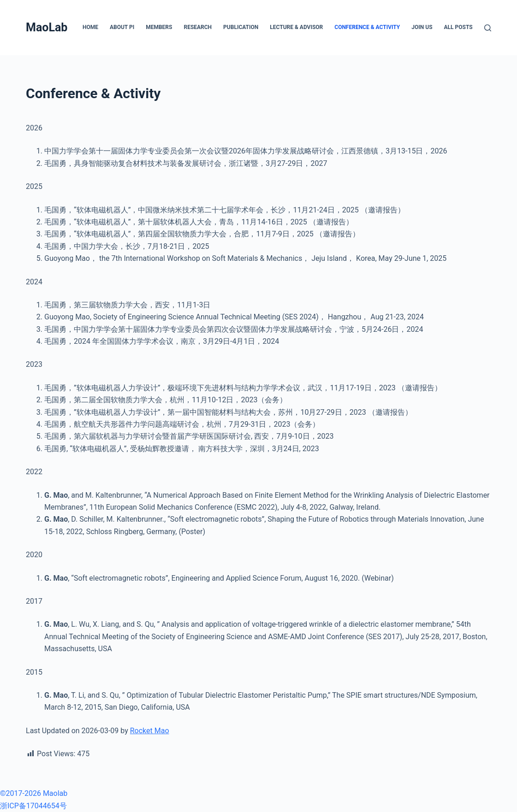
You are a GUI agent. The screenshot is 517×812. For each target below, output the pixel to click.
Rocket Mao (150, 731)
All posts (458, 27)
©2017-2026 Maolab (34, 793)
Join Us (422, 27)
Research (198, 27)
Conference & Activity (367, 27)
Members (159, 27)
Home (90, 27)
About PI (122, 27)
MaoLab (47, 27)
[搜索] (488, 28)
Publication (241, 27)
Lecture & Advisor (296, 27)
